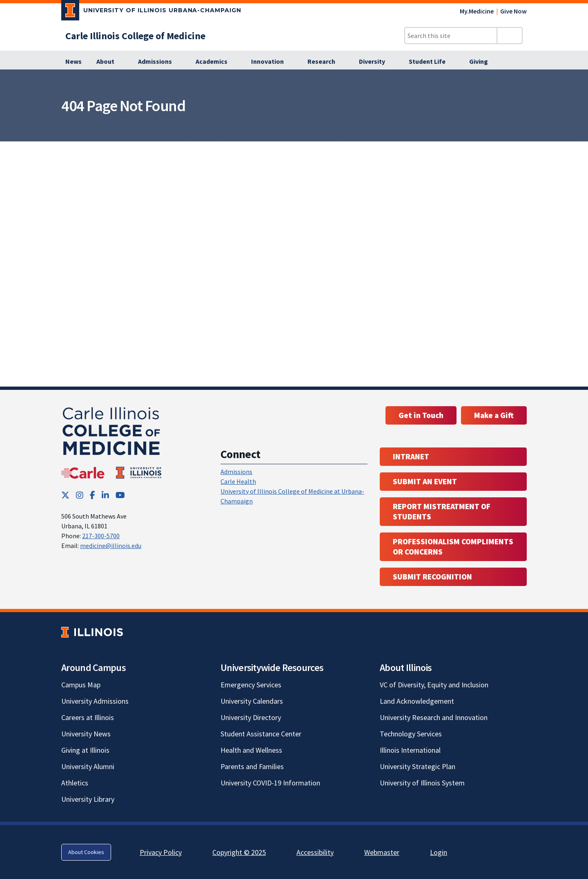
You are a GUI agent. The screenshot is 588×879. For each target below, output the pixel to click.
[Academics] (216, 62)
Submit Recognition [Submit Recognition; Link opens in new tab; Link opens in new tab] (432, 577)
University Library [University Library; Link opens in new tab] (88, 799)
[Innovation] (272, 62)
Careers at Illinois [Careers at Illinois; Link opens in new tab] (88, 717)
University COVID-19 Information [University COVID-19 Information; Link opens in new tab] (270, 783)
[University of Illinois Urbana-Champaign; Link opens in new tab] (151, 12)
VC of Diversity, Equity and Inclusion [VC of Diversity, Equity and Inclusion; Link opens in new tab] (434, 685)
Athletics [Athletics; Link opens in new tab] (75, 783)
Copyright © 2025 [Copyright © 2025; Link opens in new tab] (239, 852)
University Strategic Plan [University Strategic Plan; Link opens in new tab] (418, 766)
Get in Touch (421, 415)
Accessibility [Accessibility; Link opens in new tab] (315, 852)
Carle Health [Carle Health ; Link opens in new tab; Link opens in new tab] (238, 481)
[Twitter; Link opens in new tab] (65, 495)
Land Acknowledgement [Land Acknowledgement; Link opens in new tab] (417, 701)
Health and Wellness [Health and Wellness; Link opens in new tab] (251, 750)
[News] (73, 62)
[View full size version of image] (577, 78)
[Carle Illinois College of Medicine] (135, 36)
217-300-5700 (101, 536)
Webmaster (382, 852)
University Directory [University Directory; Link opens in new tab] (251, 717)
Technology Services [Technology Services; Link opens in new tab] (411, 734)
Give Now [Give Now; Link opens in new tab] (513, 11)
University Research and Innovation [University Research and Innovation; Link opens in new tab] (434, 717)
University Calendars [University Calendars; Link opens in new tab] (252, 701)
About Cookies (86, 852)
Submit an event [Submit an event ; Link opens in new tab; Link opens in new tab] (425, 481)
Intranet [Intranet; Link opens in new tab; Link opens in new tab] (411, 456)
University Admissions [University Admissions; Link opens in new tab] (95, 701)
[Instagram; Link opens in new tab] (80, 495)
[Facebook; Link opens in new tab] (92, 495)
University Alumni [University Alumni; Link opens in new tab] (88, 766)
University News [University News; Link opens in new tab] (86, 734)
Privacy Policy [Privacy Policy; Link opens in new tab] (161, 852)
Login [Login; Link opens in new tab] (439, 852)
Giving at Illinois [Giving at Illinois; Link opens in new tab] (85, 750)
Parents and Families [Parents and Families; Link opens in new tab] (252, 766)
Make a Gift (494, 415)
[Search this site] (451, 36)
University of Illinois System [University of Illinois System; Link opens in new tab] (422, 783)
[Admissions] (159, 62)
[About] (110, 62)
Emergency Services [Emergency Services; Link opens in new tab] (251, 685)
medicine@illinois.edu (111, 546)
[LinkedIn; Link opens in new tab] (105, 495)
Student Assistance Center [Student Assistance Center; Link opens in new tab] (261, 734)
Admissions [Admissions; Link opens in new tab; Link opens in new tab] (236, 472)
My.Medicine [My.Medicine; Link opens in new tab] (477, 11)
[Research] (326, 62)
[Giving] (483, 62)
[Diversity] (376, 62)
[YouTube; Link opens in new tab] (120, 495)
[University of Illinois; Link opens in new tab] (92, 632)
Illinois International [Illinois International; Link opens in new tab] (410, 750)
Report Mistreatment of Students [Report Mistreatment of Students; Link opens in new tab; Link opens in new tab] (442, 511)
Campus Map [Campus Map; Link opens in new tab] (81, 685)
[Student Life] (432, 62)
